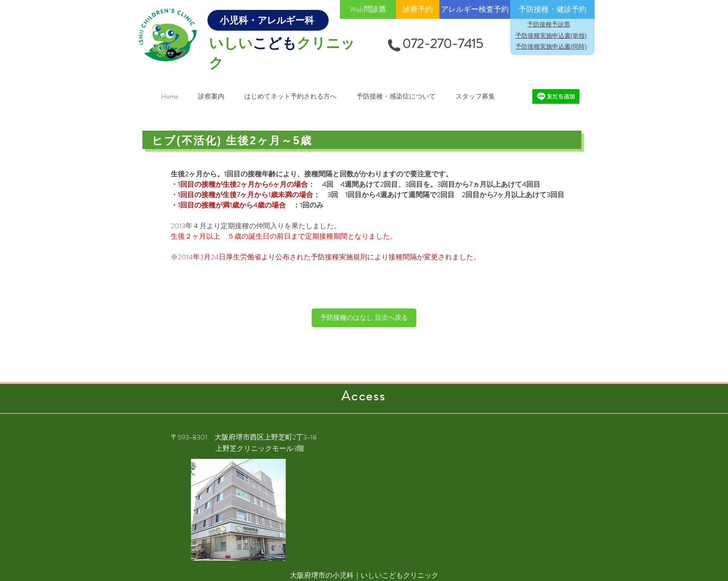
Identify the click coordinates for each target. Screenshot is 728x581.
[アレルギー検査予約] (475, 9)
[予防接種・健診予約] (552, 9)
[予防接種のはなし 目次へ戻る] (364, 318)
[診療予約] (418, 9)
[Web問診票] (368, 9)
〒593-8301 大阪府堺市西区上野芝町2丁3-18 (244, 437)
